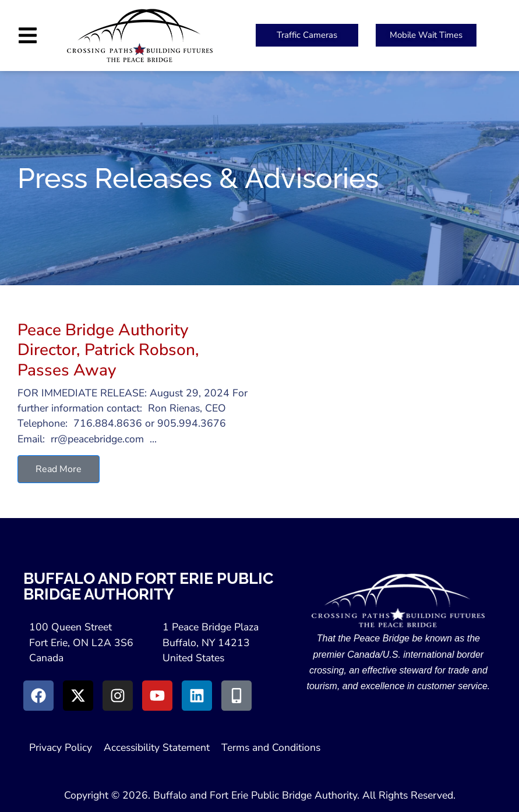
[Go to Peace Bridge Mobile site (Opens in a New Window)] (236, 696)
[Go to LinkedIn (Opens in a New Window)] (197, 696)
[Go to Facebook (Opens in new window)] (38, 696)
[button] (28, 35)
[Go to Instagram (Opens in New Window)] (118, 696)
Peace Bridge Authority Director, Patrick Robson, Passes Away (108, 350)
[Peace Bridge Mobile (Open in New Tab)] (426, 35)
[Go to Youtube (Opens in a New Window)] (157, 696)
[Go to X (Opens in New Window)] (78, 696)
